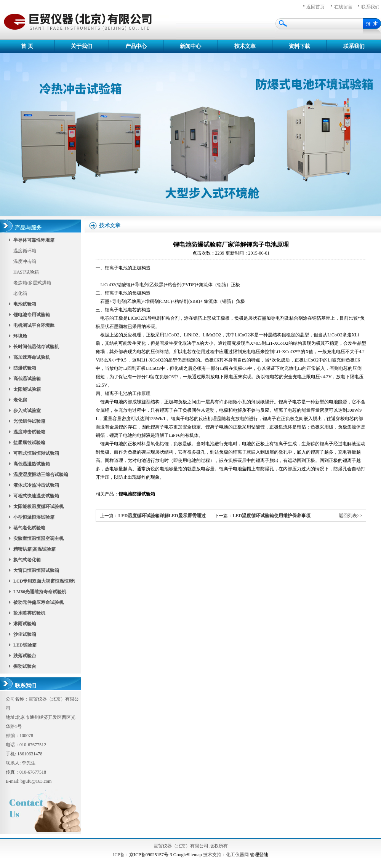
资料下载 (299, 46)
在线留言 (343, 7)
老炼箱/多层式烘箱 (32, 283)
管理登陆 (259, 855)
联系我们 (354, 46)
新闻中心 (190, 46)
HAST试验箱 (26, 272)
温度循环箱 (25, 251)
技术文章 (245, 46)
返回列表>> (351, 516)
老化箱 (20, 293)
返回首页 (315, 7)
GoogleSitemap (188, 855)
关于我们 (82, 46)
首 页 (27, 46)
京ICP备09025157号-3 (151, 855)
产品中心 (136, 46)
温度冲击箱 (25, 261)
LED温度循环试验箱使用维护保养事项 (271, 516)
